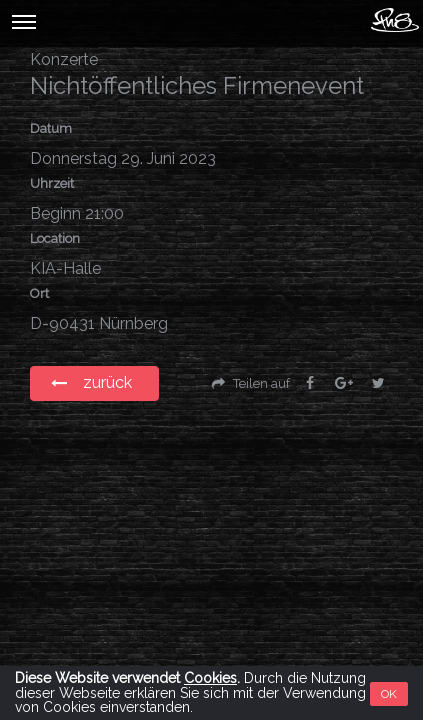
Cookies (210, 678)
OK (389, 694)
